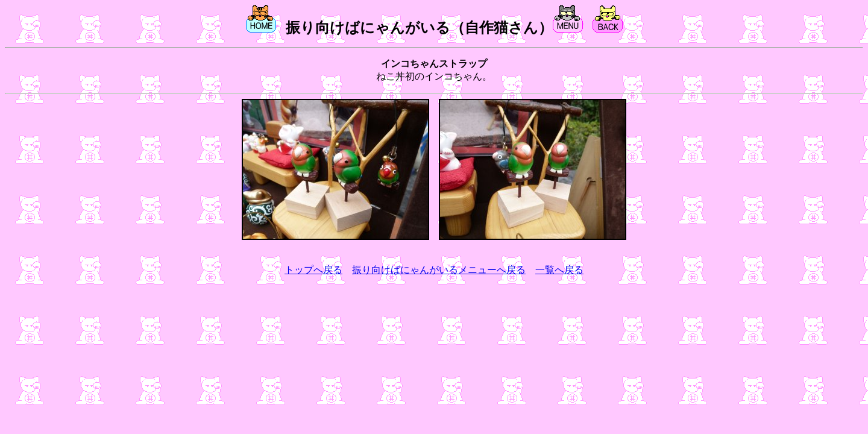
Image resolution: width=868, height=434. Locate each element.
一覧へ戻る (559, 270)
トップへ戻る (313, 270)
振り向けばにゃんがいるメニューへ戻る (439, 270)
